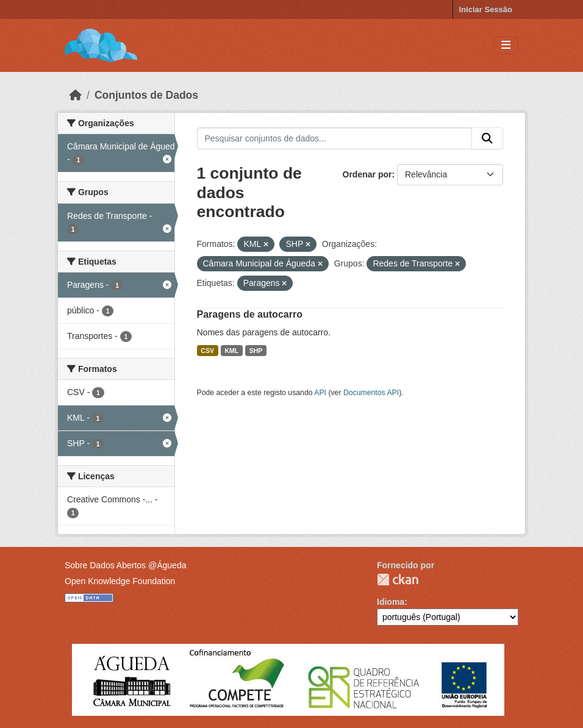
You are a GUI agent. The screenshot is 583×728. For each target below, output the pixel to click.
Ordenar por (367, 174)
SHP (256, 351)
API (320, 393)
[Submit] (487, 138)
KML (231, 351)
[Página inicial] (76, 95)
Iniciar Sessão (486, 9)
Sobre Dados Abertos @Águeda (125, 565)
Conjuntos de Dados (146, 95)
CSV (207, 351)
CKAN (398, 580)
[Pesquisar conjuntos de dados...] (335, 138)
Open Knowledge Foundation (120, 581)
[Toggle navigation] (506, 45)
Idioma (391, 602)
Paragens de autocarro (250, 314)
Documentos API (371, 393)
